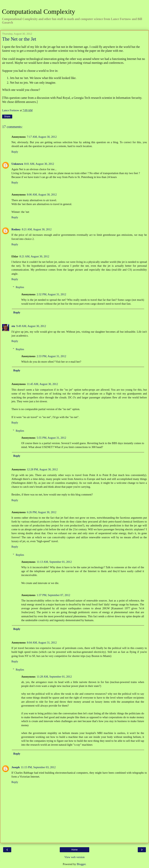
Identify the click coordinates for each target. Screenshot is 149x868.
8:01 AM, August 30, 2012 (39, 164)
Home (74, 850)
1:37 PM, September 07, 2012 (53, 595)
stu (13, 326)
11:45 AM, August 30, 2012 (42, 384)
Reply (15, 152)
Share (7, 117)
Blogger (81, 864)
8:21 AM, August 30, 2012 (37, 229)
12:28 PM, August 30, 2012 (42, 469)
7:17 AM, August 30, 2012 (42, 137)
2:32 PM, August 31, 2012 (51, 294)
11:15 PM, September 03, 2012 (38, 767)
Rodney (16, 229)
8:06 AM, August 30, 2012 (42, 195)
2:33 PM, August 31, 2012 (51, 356)
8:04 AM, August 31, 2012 (42, 643)
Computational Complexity (39, 11)
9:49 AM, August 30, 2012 (31, 326)
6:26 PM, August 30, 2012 (42, 512)
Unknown (17, 164)
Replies (20, 287)
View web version (74, 857)
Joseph (16, 767)
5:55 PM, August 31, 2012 (51, 438)
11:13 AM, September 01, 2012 (54, 562)
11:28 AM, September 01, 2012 (54, 677)
